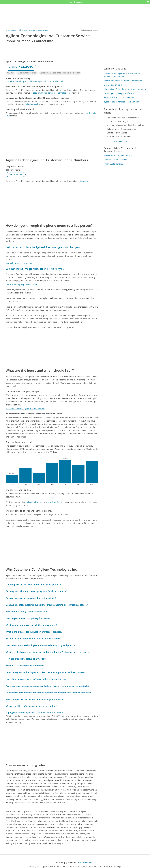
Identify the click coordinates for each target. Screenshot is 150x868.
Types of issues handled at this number (121, 102)
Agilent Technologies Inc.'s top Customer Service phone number (122, 75)
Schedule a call (56, 81)
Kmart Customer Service (115, 164)
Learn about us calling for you (19, 263)
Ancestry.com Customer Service (118, 155)
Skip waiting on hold (38, 81)
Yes (80, 862)
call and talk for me (34, 502)
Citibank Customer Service (116, 160)
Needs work (88, 862)
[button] (148, 2)
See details (84, 181)
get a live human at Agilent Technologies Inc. (52, 93)
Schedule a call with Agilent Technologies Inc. (25, 409)
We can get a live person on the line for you (35, 269)
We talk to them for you (16, 81)
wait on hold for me (54, 502)
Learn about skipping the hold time (21, 284)
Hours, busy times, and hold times (119, 98)
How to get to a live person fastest (119, 93)
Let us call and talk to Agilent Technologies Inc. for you (43, 247)
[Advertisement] (52, 137)
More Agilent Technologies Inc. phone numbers (125, 89)
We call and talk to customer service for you (123, 81)
